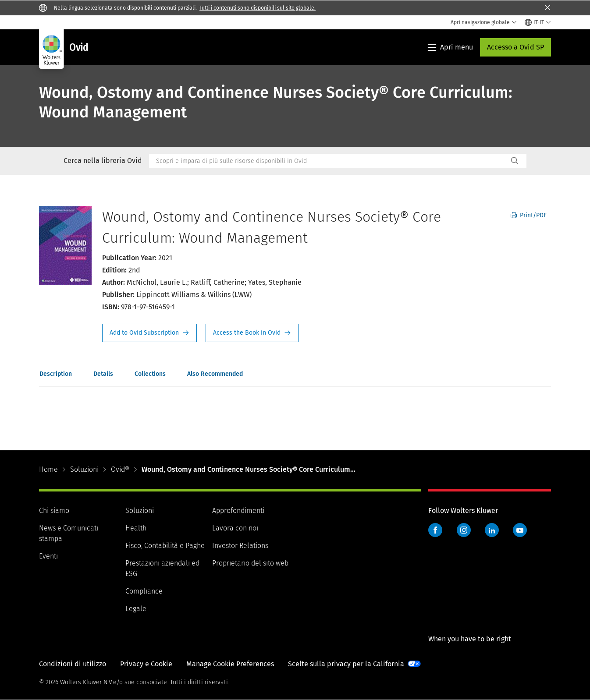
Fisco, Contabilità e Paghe (165, 546)
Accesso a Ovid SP (515, 47)
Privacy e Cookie (146, 664)
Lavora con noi (235, 528)
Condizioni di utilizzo (73, 664)
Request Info (149, 333)
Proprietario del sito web (250, 563)
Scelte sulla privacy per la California (346, 664)
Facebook (435, 530)
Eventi (48, 556)
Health (136, 528)
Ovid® (120, 469)
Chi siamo (54, 511)
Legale (136, 609)
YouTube (520, 530)
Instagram (464, 530)
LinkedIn (492, 530)
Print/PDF (529, 215)
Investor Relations (240, 546)
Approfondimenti (238, 511)
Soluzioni (84, 469)
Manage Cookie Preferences (230, 664)
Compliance (144, 591)
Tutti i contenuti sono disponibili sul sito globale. (258, 8)
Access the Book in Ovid (252, 333)
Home (48, 469)
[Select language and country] (538, 22)
